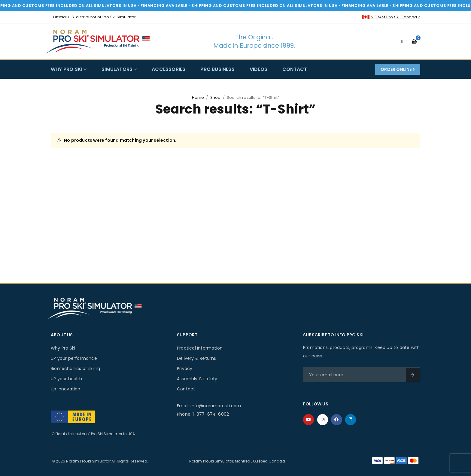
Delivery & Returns (197, 358)
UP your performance (74, 358)
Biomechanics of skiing (75, 368)
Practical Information (200, 348)
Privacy (185, 368)
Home (198, 97)
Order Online (398, 69)
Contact (186, 389)
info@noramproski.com (216, 406)
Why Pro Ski (63, 348)
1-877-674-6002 (211, 414)
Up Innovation (66, 389)
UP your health (66, 379)
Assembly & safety (197, 379)
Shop (216, 97)
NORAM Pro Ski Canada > (395, 17)
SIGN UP (412, 375)
